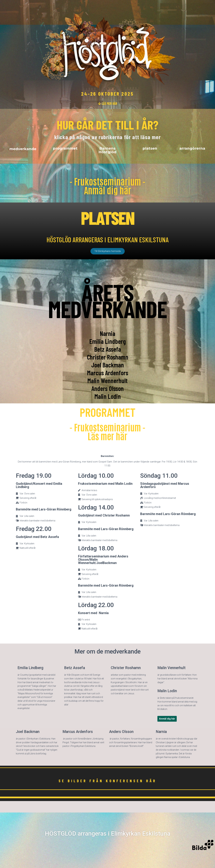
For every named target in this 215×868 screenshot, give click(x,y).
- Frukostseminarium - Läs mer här (107, 431)
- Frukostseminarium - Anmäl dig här (107, 185)
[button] (108, 104)
